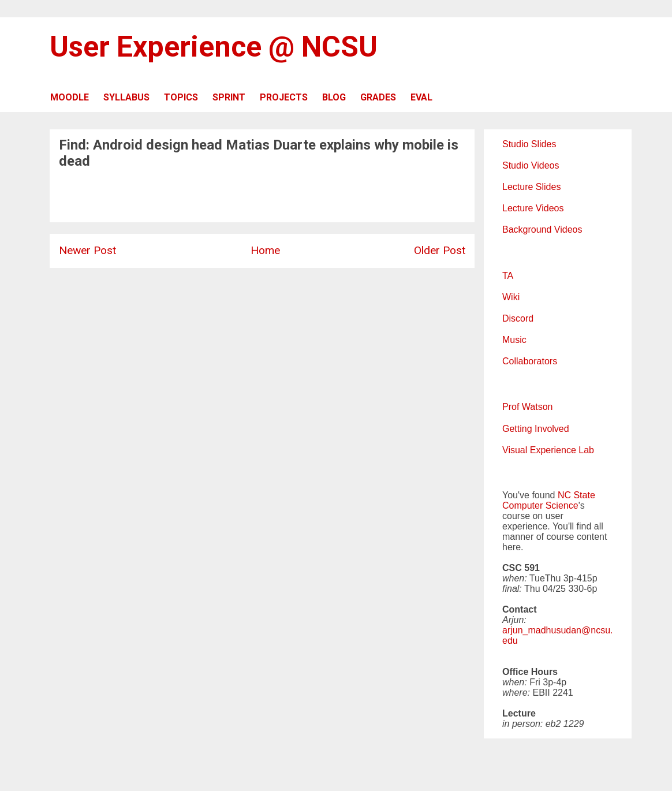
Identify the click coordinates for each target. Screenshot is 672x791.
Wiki (511, 297)
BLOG (334, 97)
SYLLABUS (126, 97)
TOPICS (181, 97)
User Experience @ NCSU (214, 47)
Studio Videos (531, 165)
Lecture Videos (533, 208)
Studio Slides (529, 144)
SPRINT (229, 97)
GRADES (378, 97)
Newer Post (87, 250)
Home (265, 250)
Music (514, 340)
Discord (518, 318)
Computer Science (540, 505)
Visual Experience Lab (548, 450)
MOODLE (70, 97)
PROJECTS (284, 97)
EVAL (421, 97)
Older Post (440, 250)
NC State (576, 495)
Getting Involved (536, 429)
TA (508, 276)
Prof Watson (527, 407)
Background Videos (542, 230)
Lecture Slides (531, 187)
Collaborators (530, 361)
